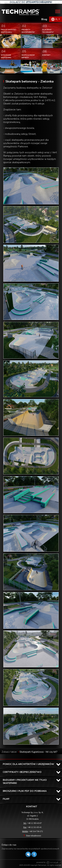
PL (57, 19)
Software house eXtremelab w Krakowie (53, 863)
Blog (44, 19)
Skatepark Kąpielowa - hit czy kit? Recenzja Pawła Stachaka (30, 753)
